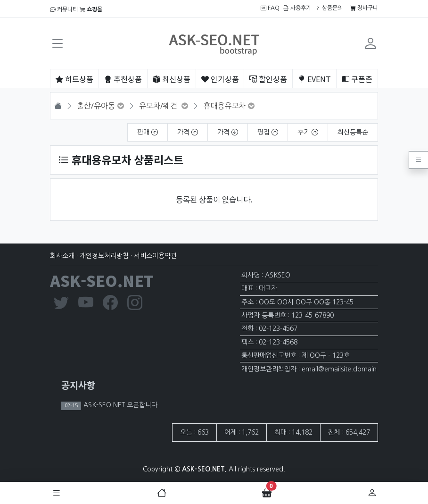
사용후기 (297, 8)
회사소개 (62, 256)
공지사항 (78, 385)
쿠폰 (357, 79)
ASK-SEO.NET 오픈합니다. (120, 405)
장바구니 (364, 8)
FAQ (270, 8)
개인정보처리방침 (104, 256)
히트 (74, 79)
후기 (308, 132)
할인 (268, 79)
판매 (148, 132)
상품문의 (329, 8)
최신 (172, 79)
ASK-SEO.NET (102, 280)
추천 (123, 79)
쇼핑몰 (91, 9)
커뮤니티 (64, 9)
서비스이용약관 (155, 256)
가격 (188, 132)
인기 (220, 79)
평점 (268, 132)
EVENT (314, 79)
